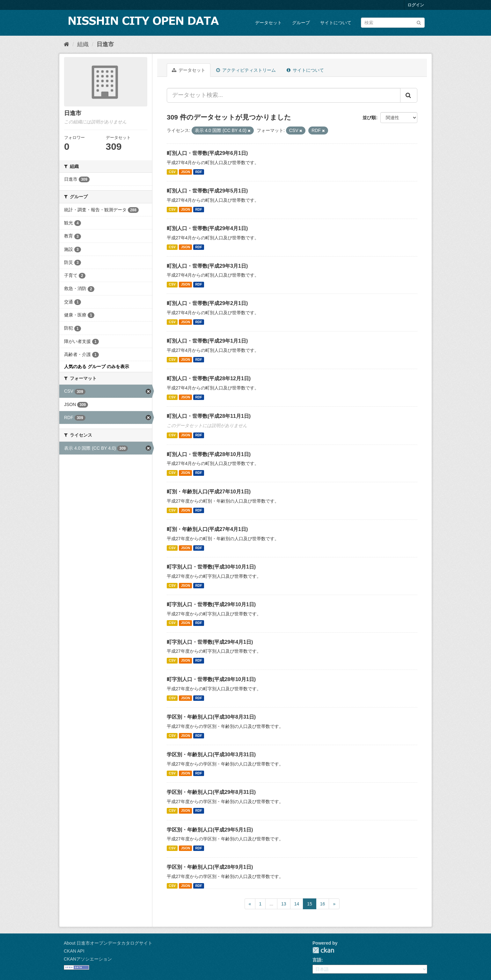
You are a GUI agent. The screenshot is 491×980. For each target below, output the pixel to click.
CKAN (323, 950)
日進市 (105, 44)
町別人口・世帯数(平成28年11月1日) (209, 416)
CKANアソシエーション (88, 959)
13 (284, 904)
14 (297, 904)
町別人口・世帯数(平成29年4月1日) (207, 228)
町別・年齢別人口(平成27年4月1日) (207, 529)
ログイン (416, 5)
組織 (83, 44)
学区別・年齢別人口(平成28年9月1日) (210, 867)
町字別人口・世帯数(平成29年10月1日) (211, 604)
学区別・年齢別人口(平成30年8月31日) (211, 717)
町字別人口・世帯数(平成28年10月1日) (211, 679)
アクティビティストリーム (246, 70)
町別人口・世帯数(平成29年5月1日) (207, 191)
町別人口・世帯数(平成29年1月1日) (207, 341)
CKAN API (74, 951)
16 (323, 904)
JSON (185, 172)
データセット (268, 23)
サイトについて (336, 23)
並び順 (369, 118)
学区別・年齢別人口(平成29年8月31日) (211, 792)
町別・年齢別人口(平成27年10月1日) (209, 492)
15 (310, 904)
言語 (317, 960)
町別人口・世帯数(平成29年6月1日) (207, 153)
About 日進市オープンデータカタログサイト (108, 943)
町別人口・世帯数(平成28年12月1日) (209, 378)
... (271, 904)
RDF (199, 172)
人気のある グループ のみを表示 (97, 367)
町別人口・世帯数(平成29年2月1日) (207, 303)
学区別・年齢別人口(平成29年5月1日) (210, 830)
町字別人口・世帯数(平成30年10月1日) (211, 567)
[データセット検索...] (284, 95)
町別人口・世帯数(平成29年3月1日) (207, 266)
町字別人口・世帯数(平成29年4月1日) (210, 642)
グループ (301, 23)
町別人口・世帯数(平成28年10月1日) (209, 454)
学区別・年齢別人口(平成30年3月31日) (211, 755)
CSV (172, 172)
